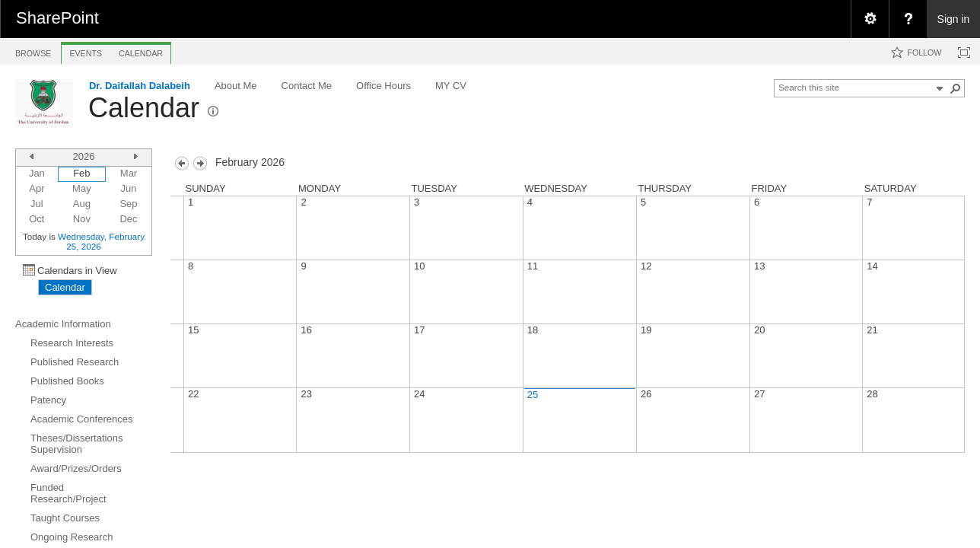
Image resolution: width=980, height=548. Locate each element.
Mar (129, 173)
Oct (37, 219)
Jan (37, 173)
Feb (81, 173)
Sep (128, 204)
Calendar (144, 108)
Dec (128, 219)
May (82, 188)
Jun (129, 188)
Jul (37, 204)
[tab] (33, 51)
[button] (956, 88)
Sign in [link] (954, 19)
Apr (37, 188)
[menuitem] (870, 19)
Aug (82, 204)
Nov (82, 219)
